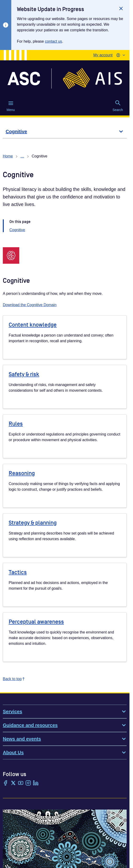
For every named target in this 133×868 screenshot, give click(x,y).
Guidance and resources (65, 725)
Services (65, 712)
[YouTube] (21, 783)
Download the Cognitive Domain (30, 305)
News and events (65, 739)
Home (8, 156)
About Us (65, 753)
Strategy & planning (33, 523)
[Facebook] (6, 783)
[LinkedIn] (36, 783)
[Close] (121, 8)
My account (103, 55)
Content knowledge (33, 325)
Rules (16, 424)
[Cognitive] (65, 132)
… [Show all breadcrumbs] (22, 156)
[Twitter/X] (13, 783)
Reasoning (22, 473)
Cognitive (17, 230)
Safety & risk (24, 374)
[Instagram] (28, 783)
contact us (53, 41)
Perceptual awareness (36, 622)
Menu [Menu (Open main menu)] (11, 106)
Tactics (18, 572)
